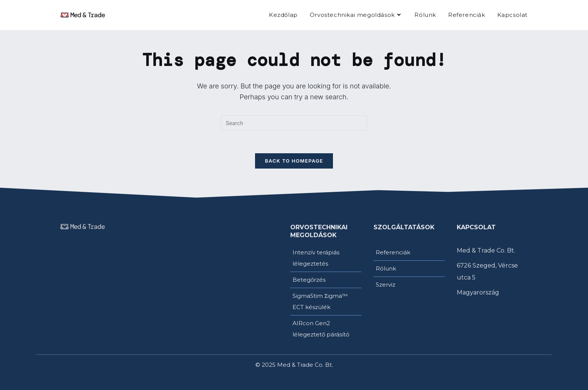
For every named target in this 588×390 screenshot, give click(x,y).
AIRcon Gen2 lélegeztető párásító (321, 329)
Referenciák (393, 252)
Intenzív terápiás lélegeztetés (316, 258)
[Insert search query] (294, 123)
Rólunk (386, 268)
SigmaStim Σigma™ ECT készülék (320, 301)
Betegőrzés (309, 280)
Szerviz (385, 285)
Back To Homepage (294, 161)
